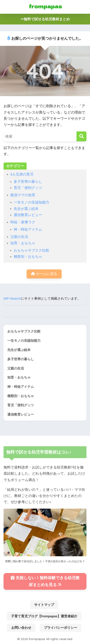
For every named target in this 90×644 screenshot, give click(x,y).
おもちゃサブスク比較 (31, 250)
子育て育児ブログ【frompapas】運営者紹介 (44, 616)
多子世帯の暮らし (28, 182)
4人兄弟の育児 (22, 174)
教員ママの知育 (23, 195)
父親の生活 (19, 237)
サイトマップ (44, 605)
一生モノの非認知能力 (31, 202)
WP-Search (12, 298)
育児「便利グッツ (28, 188)
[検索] (81, 136)
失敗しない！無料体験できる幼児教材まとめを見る (45, 581)
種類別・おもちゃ (28, 257)
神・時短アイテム (28, 229)
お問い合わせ (21, 628)
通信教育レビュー (28, 215)
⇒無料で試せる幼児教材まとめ (45, 19)
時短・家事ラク (23, 222)
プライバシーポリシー (61, 628)
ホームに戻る (44, 274)
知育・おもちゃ (23, 243)
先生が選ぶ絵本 (26, 209)
